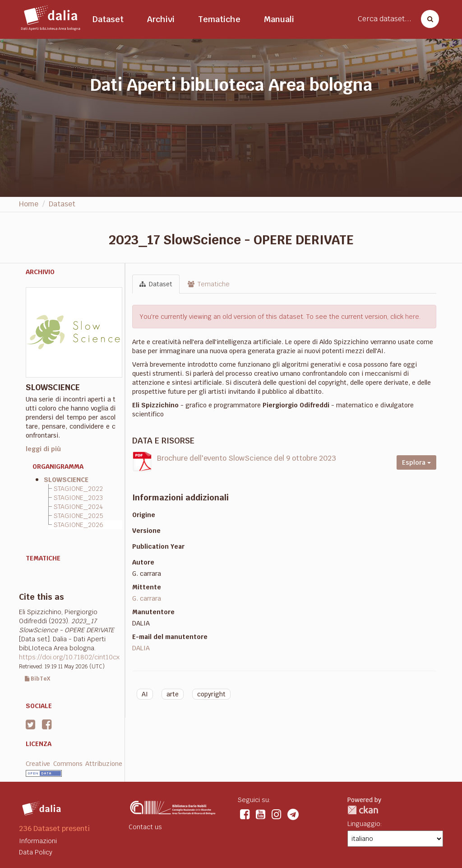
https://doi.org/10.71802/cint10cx (69, 657)
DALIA (141, 648)
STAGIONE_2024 (78, 507)
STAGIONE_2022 (78, 489)
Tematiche (219, 19)
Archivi (161, 19)
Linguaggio (364, 824)
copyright (211, 694)
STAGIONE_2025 (79, 516)
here (412, 317)
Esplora (416, 462)
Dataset (108, 19)
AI (145, 694)
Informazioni (38, 841)
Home (29, 204)
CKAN (363, 810)
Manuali (279, 19)
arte (173, 694)
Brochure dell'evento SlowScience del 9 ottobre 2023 (247, 458)
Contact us (145, 827)
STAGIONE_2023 (78, 498)
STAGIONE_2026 (79, 525)
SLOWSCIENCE (66, 480)
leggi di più (43, 449)
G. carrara (147, 598)
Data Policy (36, 852)
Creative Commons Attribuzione (74, 764)
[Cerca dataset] (427, 19)
